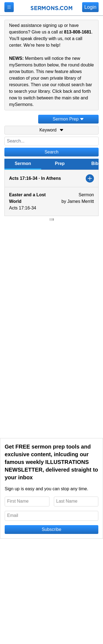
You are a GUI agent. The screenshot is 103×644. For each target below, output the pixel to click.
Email (13, 515)
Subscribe (51, 529)
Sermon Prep (68, 119)
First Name (18, 501)
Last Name (67, 501)
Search (51, 152)
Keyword (51, 130)
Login (90, 7)
